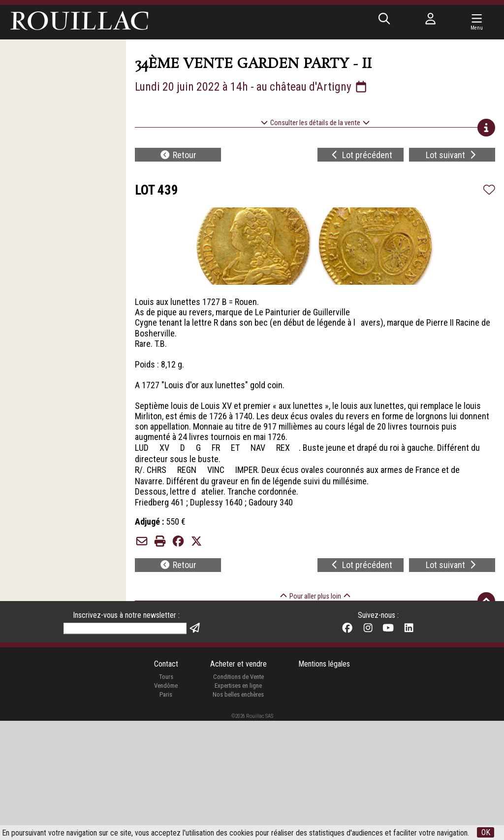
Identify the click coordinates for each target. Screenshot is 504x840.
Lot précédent (361, 155)
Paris (166, 814)
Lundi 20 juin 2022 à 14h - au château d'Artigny (252, 87)
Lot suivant (452, 155)
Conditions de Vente (238, 796)
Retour (178, 155)
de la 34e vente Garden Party (272, 641)
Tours (166, 796)
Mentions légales (324, 783)
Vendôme (166, 805)
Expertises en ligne (238, 805)
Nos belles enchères (238, 814)
